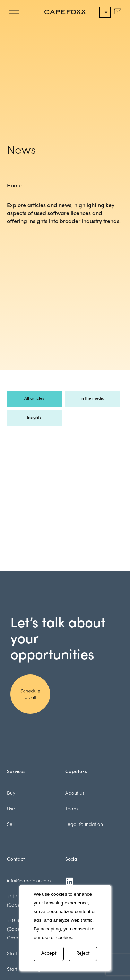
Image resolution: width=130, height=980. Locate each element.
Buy (11, 794)
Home (14, 186)
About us (75, 794)
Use (11, 809)
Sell (11, 825)
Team (72, 809)
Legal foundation (84, 825)
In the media (92, 399)
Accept (49, 954)
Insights (34, 418)
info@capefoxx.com (29, 881)
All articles (34, 399)
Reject (83, 954)
